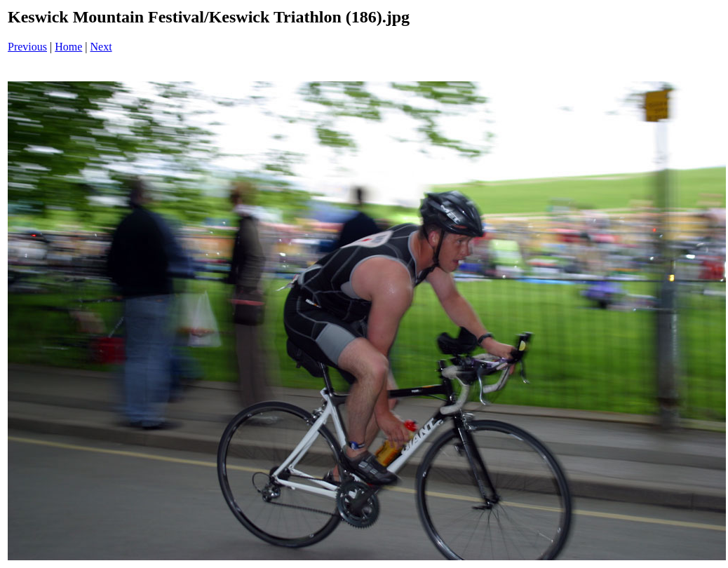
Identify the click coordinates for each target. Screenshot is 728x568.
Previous (27, 47)
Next (101, 47)
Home (68, 47)
